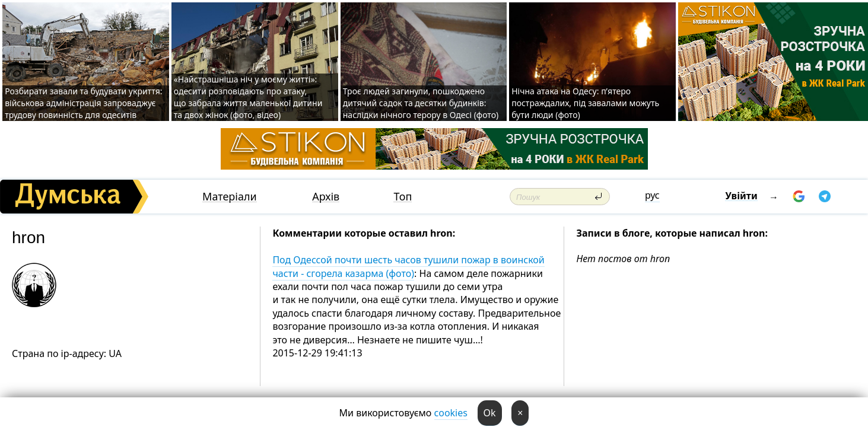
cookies (451, 413)
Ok (490, 413)
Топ (403, 197)
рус (652, 195)
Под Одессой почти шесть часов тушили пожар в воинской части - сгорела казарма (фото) (408, 266)
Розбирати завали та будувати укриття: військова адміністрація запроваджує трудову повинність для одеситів (83, 103)
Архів (326, 197)
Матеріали (230, 197)
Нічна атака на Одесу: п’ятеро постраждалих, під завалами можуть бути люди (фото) (585, 103)
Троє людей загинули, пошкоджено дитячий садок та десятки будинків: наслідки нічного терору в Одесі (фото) (421, 103)
